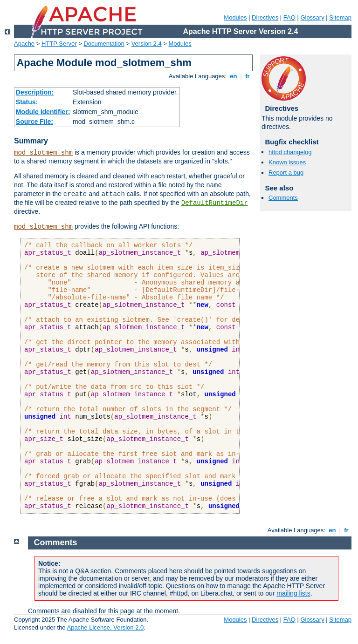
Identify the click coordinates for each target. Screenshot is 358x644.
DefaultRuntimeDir (215, 203)
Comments (283, 198)
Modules (235, 17)
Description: (35, 92)
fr (248, 76)
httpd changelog (290, 152)
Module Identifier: (43, 112)
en (234, 76)
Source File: (34, 122)
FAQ (289, 17)
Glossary (312, 17)
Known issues (287, 162)
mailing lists (293, 593)
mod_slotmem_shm (43, 153)
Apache (24, 44)
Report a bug (286, 173)
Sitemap (340, 17)
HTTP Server (59, 44)
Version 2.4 (147, 44)
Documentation (104, 44)
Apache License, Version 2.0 (105, 627)
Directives (265, 17)
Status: (27, 102)
